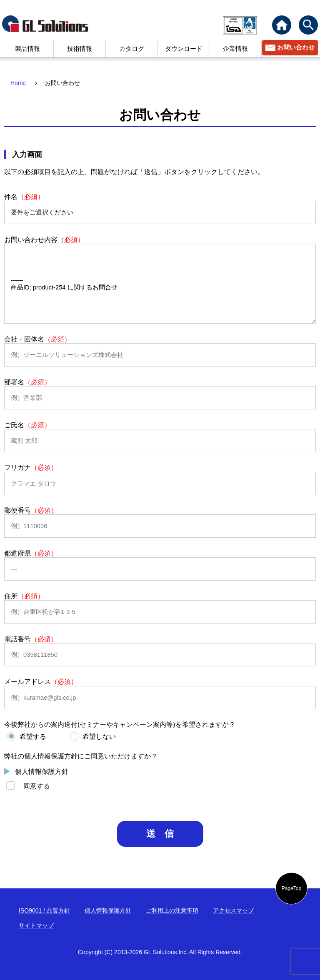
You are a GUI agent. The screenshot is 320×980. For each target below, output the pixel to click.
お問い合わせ (296, 47)
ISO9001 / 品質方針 (44, 910)
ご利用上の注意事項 (172, 910)
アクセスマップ (233, 910)
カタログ (132, 49)
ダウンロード (184, 49)
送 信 (160, 834)
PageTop (291, 888)
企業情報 (235, 49)
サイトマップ (36, 925)
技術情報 (80, 49)
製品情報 (27, 49)
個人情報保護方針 (42, 772)
